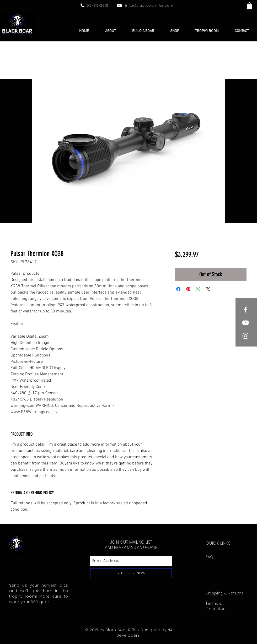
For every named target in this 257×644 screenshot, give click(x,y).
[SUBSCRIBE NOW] (131, 573)
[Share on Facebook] (178, 289)
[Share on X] (208, 289)
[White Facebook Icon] (245, 310)
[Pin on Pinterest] (188, 289)
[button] (249, 6)
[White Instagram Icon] (245, 336)
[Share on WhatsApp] (198, 289)
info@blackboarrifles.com (149, 5)
